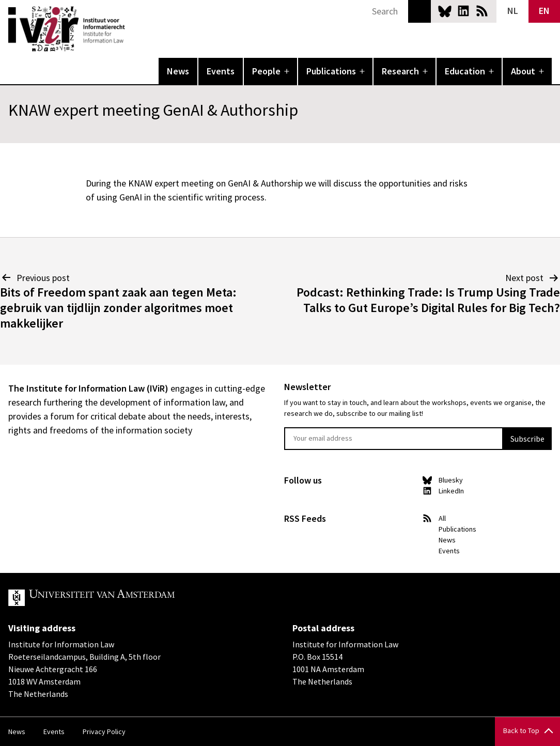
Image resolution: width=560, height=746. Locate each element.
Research (400, 71)
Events (221, 71)
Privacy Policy (104, 732)
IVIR (132, 29)
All (442, 518)
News (178, 71)
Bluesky (445, 11)
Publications (331, 71)
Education (465, 71)
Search (419, 11)
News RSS (482, 11)
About (523, 71)
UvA (128, 598)
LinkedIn (463, 11)
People (266, 71)
